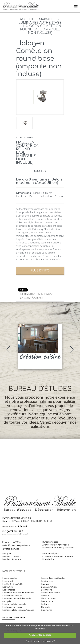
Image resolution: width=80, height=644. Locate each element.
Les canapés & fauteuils (14, 604)
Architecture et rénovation (56, 545)
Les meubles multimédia (53, 578)
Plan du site (48, 559)
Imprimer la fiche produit (37, 294)
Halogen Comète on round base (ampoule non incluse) (41, 29)
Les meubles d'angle (12, 596)
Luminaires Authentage (40, 23)
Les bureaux (47, 581)
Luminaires (47, 610)
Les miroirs (47, 590)
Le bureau (46, 604)
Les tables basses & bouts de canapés (17, 600)
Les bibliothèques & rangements (18, 593)
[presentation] (8, 349)
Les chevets (8, 581)
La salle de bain (49, 587)
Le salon (45, 596)
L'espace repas (48, 599)
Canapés (45, 607)
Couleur (40, 171)
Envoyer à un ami (32, 298)
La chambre (47, 601)
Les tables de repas (12, 607)
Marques (47, 19)
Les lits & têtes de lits (13, 584)
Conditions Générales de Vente (58, 557)
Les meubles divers (50, 593)
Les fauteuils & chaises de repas (18, 610)
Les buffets (8, 587)
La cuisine (46, 584)
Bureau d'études (50, 542)
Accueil (27, 19)
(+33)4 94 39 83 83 (13, 531)
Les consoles (9, 590)
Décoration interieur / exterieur (58, 548)
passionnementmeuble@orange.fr (15, 534)
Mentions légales (51, 554)
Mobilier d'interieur (12, 557)
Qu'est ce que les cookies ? (40, 641)
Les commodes (10, 578)
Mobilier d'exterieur (12, 559)
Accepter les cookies (40, 635)
